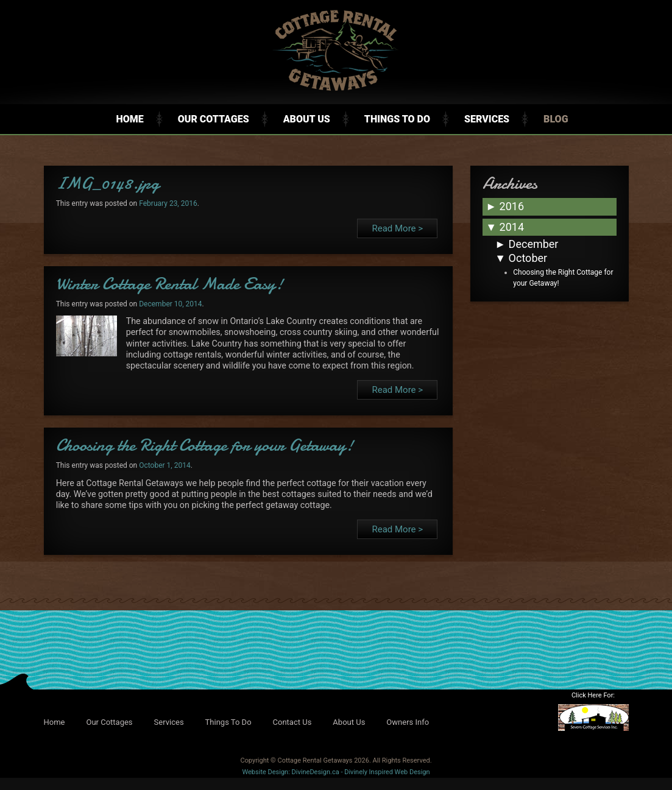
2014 (505, 227)
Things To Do (397, 119)
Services (487, 119)
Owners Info (408, 722)
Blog (556, 119)
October (521, 258)
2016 (505, 206)
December (526, 244)
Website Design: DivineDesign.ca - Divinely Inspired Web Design (336, 772)
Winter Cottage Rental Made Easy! (170, 284)
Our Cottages (214, 119)
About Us (307, 119)
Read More (397, 228)
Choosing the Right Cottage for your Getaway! (205, 445)
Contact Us (292, 722)
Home (129, 119)
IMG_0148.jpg (108, 183)
